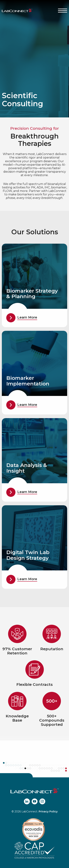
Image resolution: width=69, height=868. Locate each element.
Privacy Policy (48, 811)
